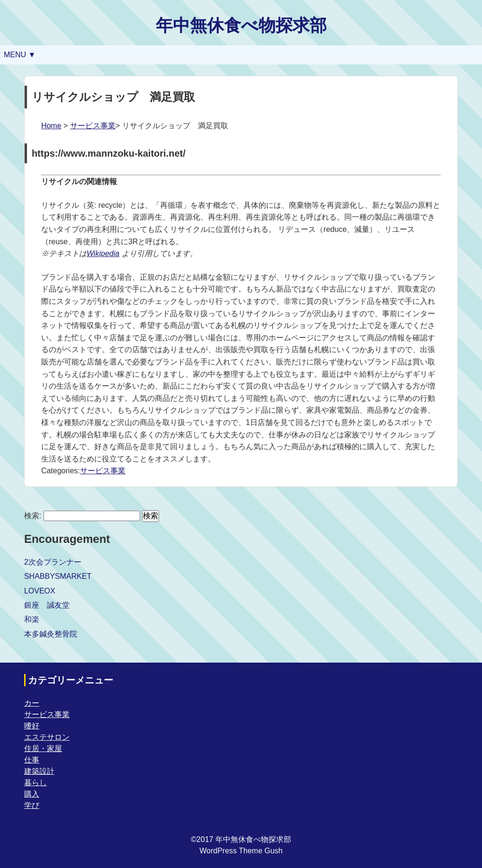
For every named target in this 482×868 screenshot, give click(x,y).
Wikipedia (103, 253)
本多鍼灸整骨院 (51, 634)
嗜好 (32, 726)
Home (51, 126)
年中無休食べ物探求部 (241, 25)
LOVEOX (40, 591)
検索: (33, 516)
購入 (32, 794)
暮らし (36, 783)
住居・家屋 (43, 748)
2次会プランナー (53, 562)
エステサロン (47, 737)
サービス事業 (93, 126)
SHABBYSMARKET (58, 576)
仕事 (32, 760)
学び (32, 805)
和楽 (32, 619)
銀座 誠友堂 (47, 605)
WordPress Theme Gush (241, 851)
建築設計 (39, 771)
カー (32, 703)
